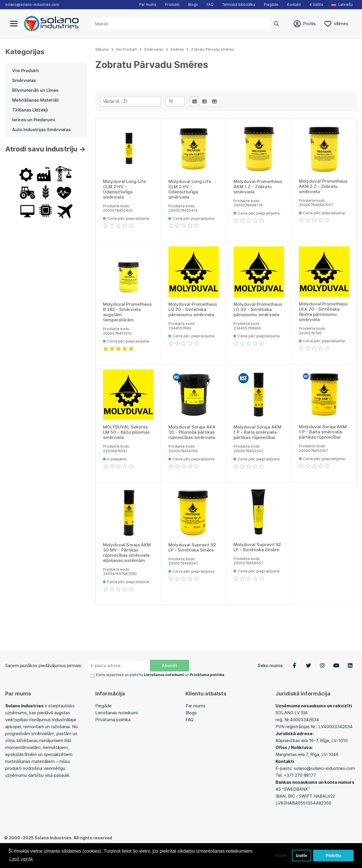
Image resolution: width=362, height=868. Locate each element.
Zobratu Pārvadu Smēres (213, 49)
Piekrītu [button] (333, 856)
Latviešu (342, 4)
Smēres (177, 49)
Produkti (172, 4)
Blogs (193, 4)
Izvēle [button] (301, 856)
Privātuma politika (113, 720)
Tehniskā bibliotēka (239, 4)
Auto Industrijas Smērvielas (41, 130)
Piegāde (271, 4)
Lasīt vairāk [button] (21, 859)
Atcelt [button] (281, 856)
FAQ (210, 4)
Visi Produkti (25, 70)
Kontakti (294, 4)
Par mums (148, 4)
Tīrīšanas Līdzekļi (30, 110)
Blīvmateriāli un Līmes (35, 90)
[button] (344, 5)
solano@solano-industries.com (32, 4)
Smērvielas (24, 80)
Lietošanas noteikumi (116, 713)
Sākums (102, 49)
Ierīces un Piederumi (34, 120)
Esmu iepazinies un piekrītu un (160, 675)
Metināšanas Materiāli (35, 100)
